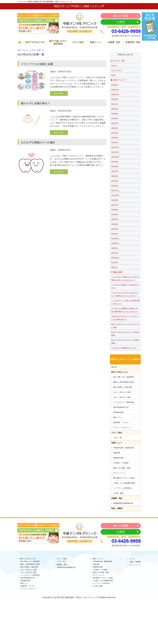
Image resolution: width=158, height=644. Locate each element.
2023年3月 (115, 138)
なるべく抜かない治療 (122, 397)
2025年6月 (115, 109)
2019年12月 (115, 238)
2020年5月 (115, 214)
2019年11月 (115, 243)
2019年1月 (115, 253)
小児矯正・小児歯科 (121, 463)
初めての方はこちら (35, 44)
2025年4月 (115, 118)
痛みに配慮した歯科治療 (123, 387)
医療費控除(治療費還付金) (123, 503)
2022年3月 (115, 181)
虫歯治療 (117, 453)
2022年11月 (115, 152)
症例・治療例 (117, 508)
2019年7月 (115, 248)
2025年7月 (115, 104)
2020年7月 (115, 205)
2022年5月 (115, 176)
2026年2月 (115, 85)
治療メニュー (96, 44)
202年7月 (114, 267)
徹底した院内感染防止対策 (123, 382)
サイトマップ (135, 565)
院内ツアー (117, 417)
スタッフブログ (116, 70)
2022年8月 (115, 166)
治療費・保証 (114, 44)
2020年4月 (115, 219)
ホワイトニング (119, 473)
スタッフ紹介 (79, 44)
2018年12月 (115, 258)
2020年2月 (115, 229)
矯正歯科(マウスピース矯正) (124, 478)
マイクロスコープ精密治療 (123, 402)
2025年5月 (115, 114)
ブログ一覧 (117, 438)
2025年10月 (115, 94)
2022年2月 (115, 186)
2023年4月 (115, 133)
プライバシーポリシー (122, 427)
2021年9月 (115, 200)
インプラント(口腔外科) (122, 488)
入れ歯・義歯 (118, 493)
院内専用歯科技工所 (121, 407)
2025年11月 (115, 90)
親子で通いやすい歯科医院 (59, 44)
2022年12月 (115, 147)
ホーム (21, 44)
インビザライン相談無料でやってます (124, 348)
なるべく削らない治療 (122, 392)
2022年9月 (115, 162)
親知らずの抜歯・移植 (122, 468)
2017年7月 (115, 262)
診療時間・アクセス (121, 422)
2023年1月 (115, 142)
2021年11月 (115, 190)
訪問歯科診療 (118, 412)
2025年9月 (115, 99)
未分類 (113, 75)
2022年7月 (115, 171)
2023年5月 (115, 128)
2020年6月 (115, 210)
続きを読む (59, 93)
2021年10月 (115, 195)
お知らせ (114, 66)
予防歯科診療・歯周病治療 (123, 448)
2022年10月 (115, 157)
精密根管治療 (118, 458)
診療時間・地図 (132, 44)
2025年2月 (115, 123)
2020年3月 (115, 224)
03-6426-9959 (126, 31)
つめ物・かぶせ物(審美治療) (124, 483)
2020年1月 (115, 234)
